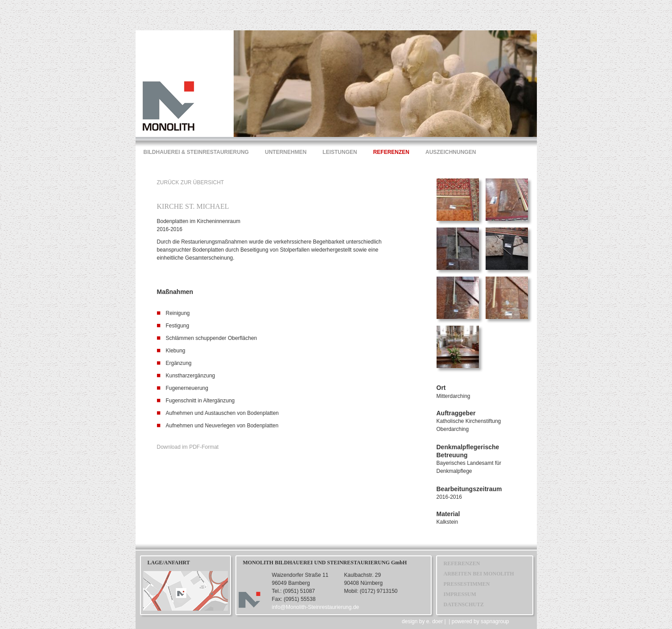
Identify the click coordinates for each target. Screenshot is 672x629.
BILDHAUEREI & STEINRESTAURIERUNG (196, 152)
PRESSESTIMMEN (467, 584)
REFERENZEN (391, 152)
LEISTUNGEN (340, 152)
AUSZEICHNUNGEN (451, 152)
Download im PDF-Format (188, 447)
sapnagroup (495, 621)
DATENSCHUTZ (464, 604)
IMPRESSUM (460, 594)
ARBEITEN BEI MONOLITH (479, 574)
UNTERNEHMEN (286, 152)
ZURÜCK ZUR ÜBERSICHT (191, 182)
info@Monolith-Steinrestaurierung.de (316, 607)
